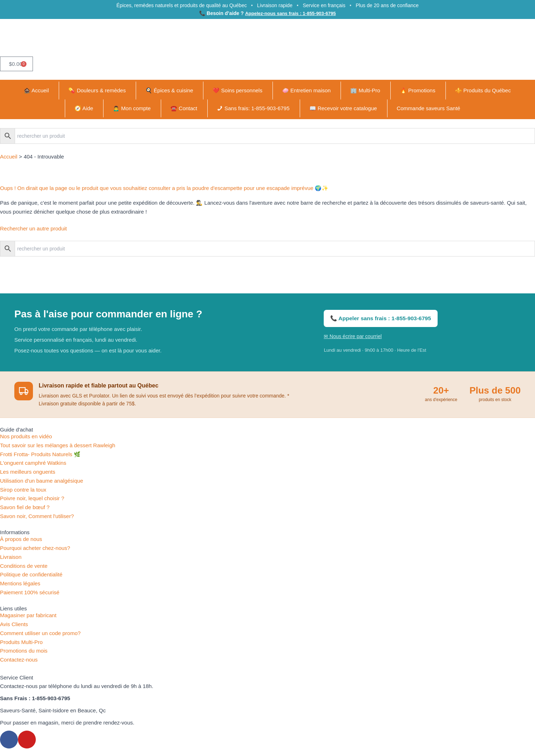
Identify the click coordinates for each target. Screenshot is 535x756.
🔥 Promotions (418, 90)
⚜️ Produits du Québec (483, 90)
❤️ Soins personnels (237, 90)
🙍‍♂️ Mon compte (132, 108)
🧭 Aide (84, 108)
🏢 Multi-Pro (365, 90)
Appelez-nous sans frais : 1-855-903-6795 (290, 13)
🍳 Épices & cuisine (169, 90)
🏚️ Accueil (36, 90)
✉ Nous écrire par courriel (353, 336)
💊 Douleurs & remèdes (97, 90)
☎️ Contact (184, 108)
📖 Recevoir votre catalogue (343, 108)
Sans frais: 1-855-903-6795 (257, 108)
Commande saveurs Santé (429, 108)
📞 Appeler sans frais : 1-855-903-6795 (379, 318)
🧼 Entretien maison (307, 90)
